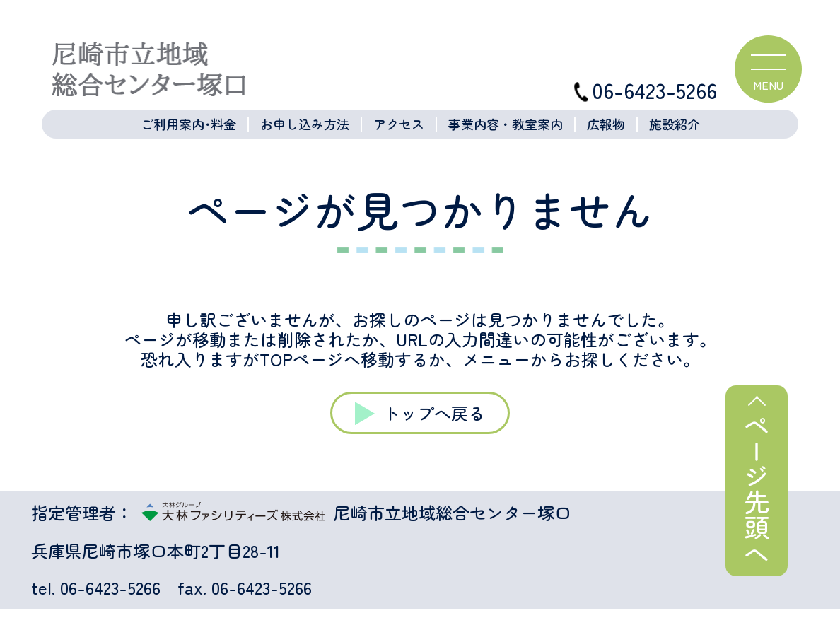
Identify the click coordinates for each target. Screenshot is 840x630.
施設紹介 (675, 124)
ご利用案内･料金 (188, 124)
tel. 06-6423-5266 (96, 588)
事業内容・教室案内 (506, 124)
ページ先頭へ (757, 489)
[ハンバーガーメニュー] (768, 69)
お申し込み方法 (305, 124)
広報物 (606, 124)
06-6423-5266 (646, 90)
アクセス (399, 124)
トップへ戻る (434, 413)
